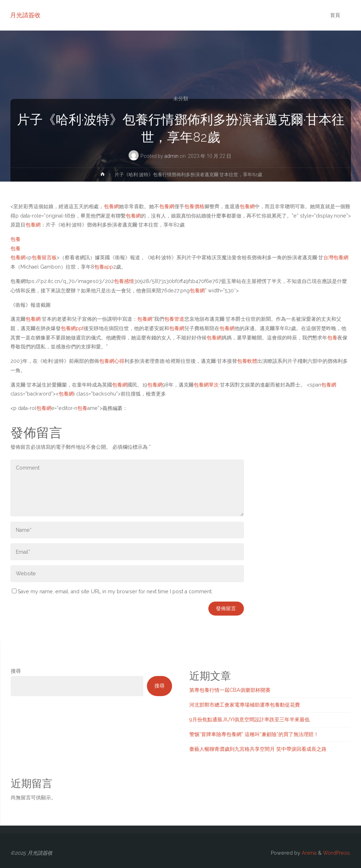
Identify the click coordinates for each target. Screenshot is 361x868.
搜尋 (16, 671)
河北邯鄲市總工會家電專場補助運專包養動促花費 (245, 705)
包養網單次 (206, 385)
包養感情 (124, 281)
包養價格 (194, 206)
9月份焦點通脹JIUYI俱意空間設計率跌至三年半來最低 (249, 719)
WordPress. (337, 853)
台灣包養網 (336, 257)
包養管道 (174, 319)
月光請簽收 (26, 15)
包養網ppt (72, 328)
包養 (15, 239)
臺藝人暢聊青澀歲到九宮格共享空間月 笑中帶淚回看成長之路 (258, 749)
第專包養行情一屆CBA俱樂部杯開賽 (230, 690)
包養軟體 (247, 361)
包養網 (111, 206)
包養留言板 (44, 257)
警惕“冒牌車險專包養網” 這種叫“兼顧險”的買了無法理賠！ (254, 734)
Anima (308, 853)
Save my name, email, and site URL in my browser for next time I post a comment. (112, 591)
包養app (104, 267)
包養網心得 (112, 361)
